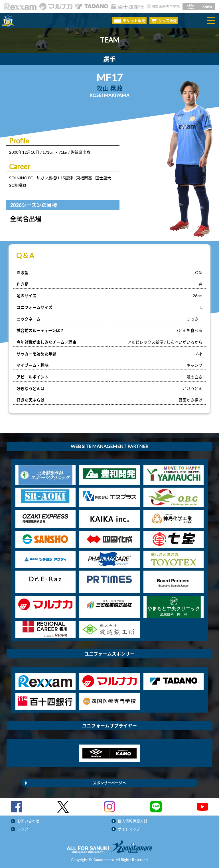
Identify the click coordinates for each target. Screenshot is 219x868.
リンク (23, 829)
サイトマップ (129, 829)
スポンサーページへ (109, 783)
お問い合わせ (28, 821)
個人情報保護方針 (133, 821)
